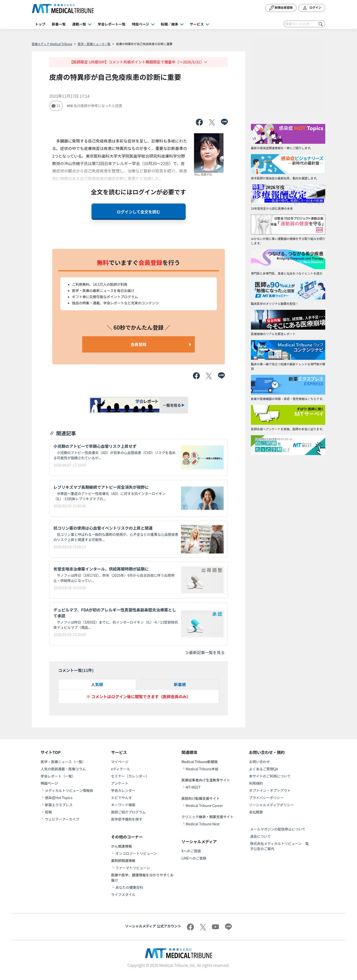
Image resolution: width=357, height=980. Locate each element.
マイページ (120, 762)
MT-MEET (193, 787)
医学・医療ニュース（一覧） (63, 762)
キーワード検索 (123, 805)
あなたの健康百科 (129, 887)
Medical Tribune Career (204, 806)
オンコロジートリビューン (136, 853)
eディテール (121, 769)
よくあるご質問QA (264, 769)
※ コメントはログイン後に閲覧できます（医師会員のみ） (139, 696)
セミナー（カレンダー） (130, 776)
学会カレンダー (123, 790)
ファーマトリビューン (133, 868)
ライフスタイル (123, 894)
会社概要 (256, 812)
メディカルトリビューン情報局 (69, 790)
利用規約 (256, 783)
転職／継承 (170, 24)
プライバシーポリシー (267, 798)
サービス (197, 24)
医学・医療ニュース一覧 (94, 44)
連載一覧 (79, 24)
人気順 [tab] (97, 684)
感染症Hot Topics (59, 798)
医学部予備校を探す (127, 819)
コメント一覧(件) (76, 670)
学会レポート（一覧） (58, 776)
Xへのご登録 (191, 851)
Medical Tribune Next (203, 824)
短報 (48, 812)
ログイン (312, 8)
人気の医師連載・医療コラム (63, 769)
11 (56, 106)
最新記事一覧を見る (205, 652)
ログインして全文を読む (139, 212)
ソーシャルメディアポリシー (272, 805)
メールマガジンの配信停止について (278, 829)
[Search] (304, 24)
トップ (40, 24)
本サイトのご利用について (270, 776)
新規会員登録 (281, 8)
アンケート (120, 783)
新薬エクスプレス (59, 805)
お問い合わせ (260, 762)
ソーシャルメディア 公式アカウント (153, 926)
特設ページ (141, 24)
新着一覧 (59, 24)
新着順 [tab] (180, 684)
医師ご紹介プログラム (128, 812)
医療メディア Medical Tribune (52, 44)
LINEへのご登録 (194, 858)
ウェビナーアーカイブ (62, 819)
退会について (261, 836)
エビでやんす (121, 798)
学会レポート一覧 (112, 24)
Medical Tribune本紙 (202, 769)
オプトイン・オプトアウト (270, 790)
